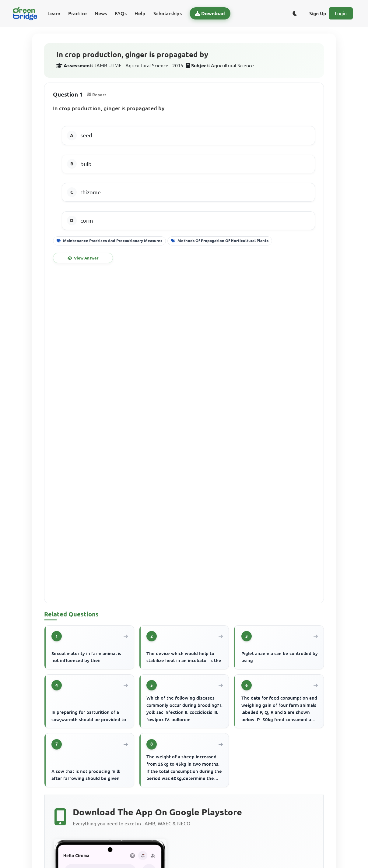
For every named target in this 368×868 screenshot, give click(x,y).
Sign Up (318, 13)
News (101, 13)
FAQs (121, 13)
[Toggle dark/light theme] (295, 13)
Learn (54, 13)
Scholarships (168, 13)
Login (341, 13)
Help (140, 13)
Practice (77, 13)
